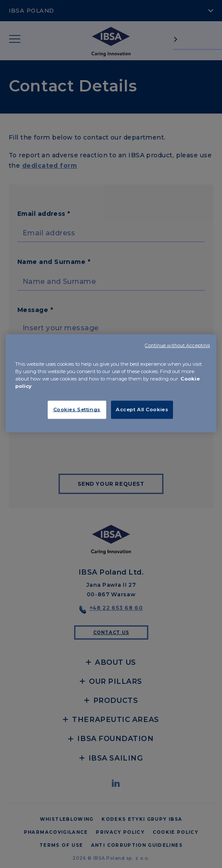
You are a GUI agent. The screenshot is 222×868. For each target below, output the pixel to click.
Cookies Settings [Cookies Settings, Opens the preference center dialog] (77, 410)
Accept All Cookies (142, 410)
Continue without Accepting (177, 346)
